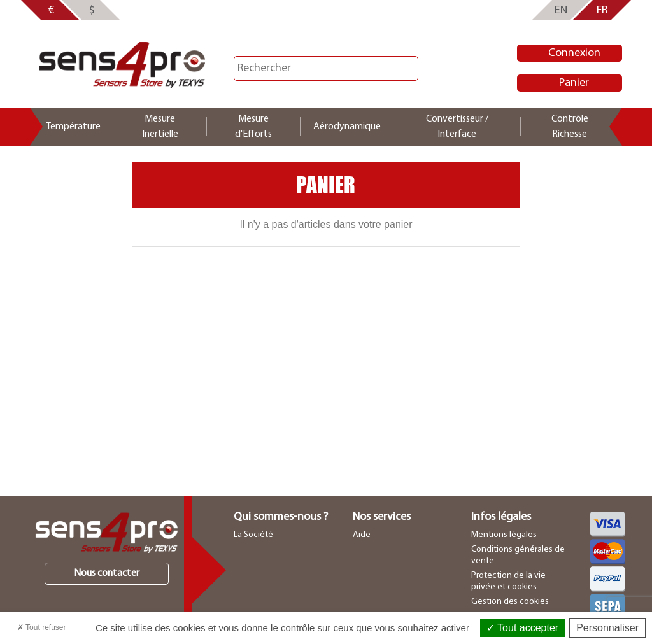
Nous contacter (107, 573)
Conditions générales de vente (518, 555)
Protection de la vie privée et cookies (508, 581)
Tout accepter (522, 628)
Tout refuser (41, 627)
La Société (253, 535)
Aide (362, 535)
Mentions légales (504, 535)
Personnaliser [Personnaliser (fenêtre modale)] (607, 628)
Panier (574, 83)
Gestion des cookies (510, 602)
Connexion (574, 53)
